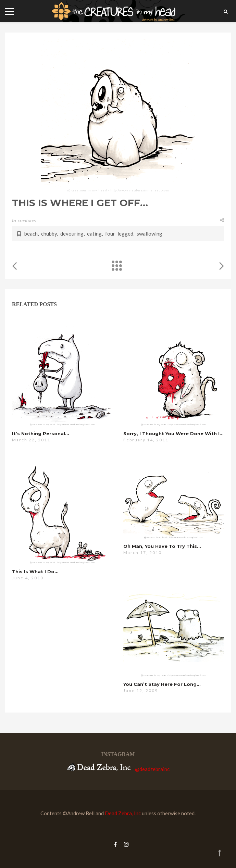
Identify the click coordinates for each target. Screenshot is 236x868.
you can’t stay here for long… (162, 684)
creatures (27, 220)
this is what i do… (35, 571)
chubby (49, 234)
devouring (72, 234)
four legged (119, 234)
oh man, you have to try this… (162, 546)
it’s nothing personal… (40, 433)
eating (94, 234)
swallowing (150, 234)
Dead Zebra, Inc (123, 813)
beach (31, 234)
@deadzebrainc (152, 769)
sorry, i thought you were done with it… (175, 433)
